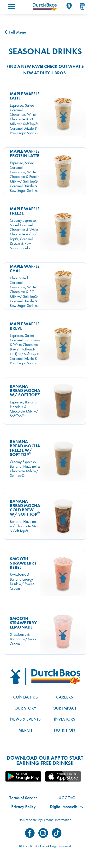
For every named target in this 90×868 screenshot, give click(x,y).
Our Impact (65, 708)
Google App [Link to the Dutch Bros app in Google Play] (23, 776)
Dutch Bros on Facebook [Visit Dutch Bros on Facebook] (30, 833)
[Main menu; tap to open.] (12, 6)
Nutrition (65, 730)
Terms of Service (24, 798)
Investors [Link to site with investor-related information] (65, 719)
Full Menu (15, 32)
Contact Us (25, 697)
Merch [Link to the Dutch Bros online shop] (25, 730)
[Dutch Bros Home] (45, 7)
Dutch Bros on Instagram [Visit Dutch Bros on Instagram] (43, 833)
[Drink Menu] (82, 6)
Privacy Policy (24, 807)
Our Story (25, 708)
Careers (65, 697)
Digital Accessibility (67, 807)
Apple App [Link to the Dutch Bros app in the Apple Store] (63, 776)
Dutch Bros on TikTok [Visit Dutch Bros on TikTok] (57, 833)
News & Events (25, 719)
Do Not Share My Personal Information (45, 820)
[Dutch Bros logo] (45, 676)
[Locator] (69, 6)
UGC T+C (67, 798)
